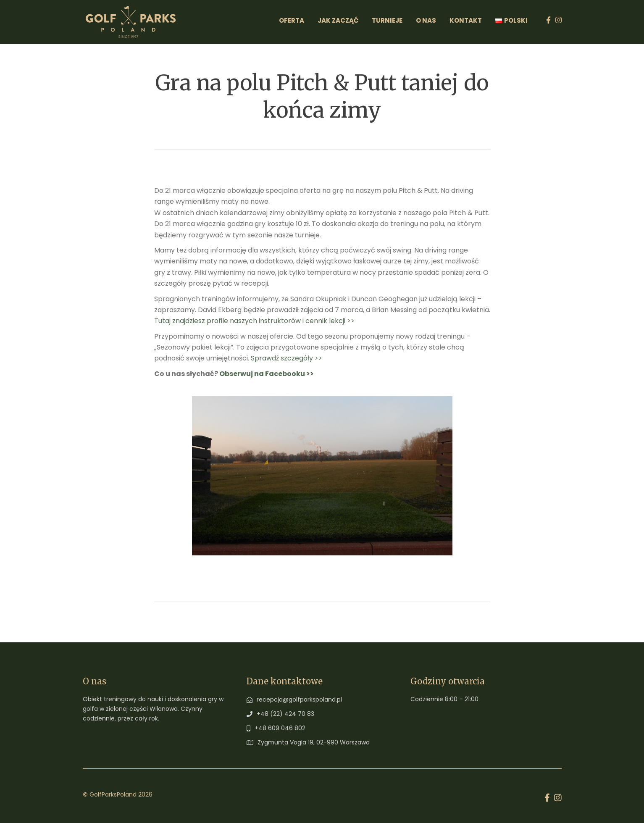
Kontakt (466, 20)
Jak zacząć (338, 20)
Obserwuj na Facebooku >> (267, 374)
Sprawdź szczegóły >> (287, 358)
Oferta (292, 20)
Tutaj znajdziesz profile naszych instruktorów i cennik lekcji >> (254, 321)
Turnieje (387, 20)
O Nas (426, 20)
